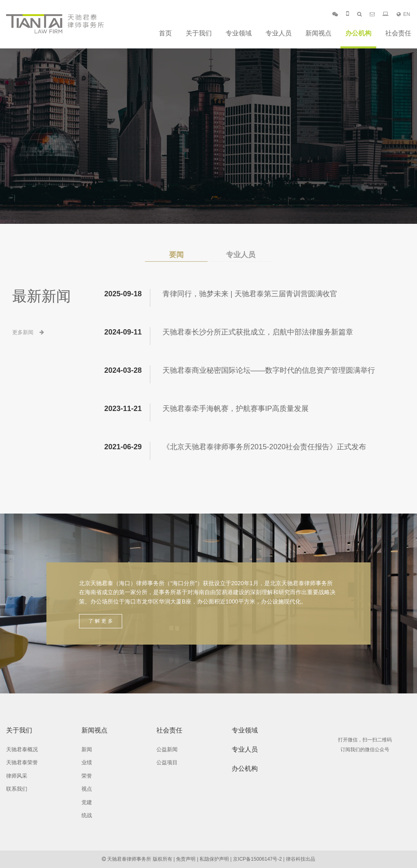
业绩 (87, 762)
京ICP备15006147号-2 (257, 859)
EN (403, 14)
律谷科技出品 (301, 859)
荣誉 (87, 776)
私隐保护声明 (214, 859)
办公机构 (358, 33)
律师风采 (17, 776)
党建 (87, 802)
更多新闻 (28, 332)
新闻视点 (318, 33)
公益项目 (167, 762)
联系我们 (17, 789)
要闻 (176, 255)
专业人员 (279, 33)
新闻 (87, 749)
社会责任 (398, 33)
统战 (87, 815)
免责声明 (186, 859)
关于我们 (199, 33)
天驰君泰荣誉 (22, 762)
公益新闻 (167, 749)
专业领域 (239, 33)
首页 (165, 33)
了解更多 (101, 621)
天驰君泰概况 (22, 749)
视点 (87, 789)
